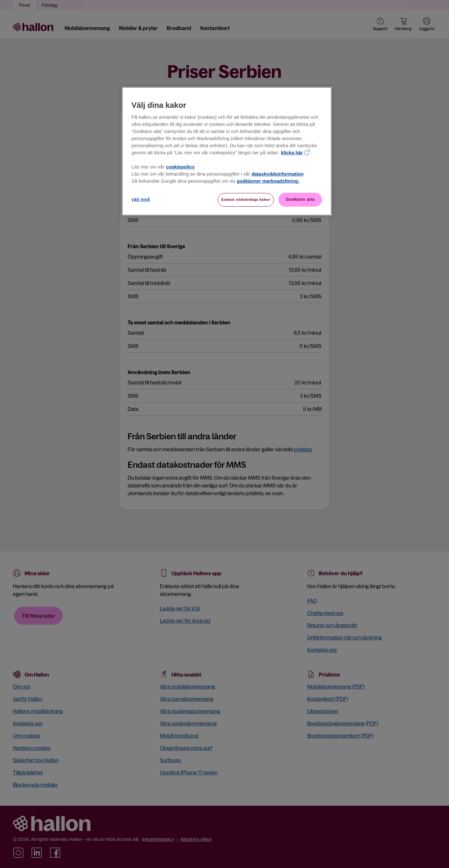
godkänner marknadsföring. (268, 181)
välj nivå (141, 199)
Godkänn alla (300, 199)
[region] (227, 151)
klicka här (292, 153)
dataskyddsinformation (278, 174)
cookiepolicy (180, 167)
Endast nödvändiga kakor (246, 199)
